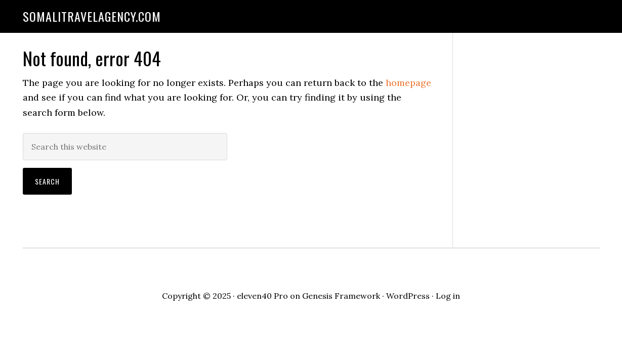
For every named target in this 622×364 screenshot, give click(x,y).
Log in (448, 296)
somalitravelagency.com (92, 16)
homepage (408, 83)
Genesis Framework (341, 296)
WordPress (408, 296)
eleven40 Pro (262, 296)
